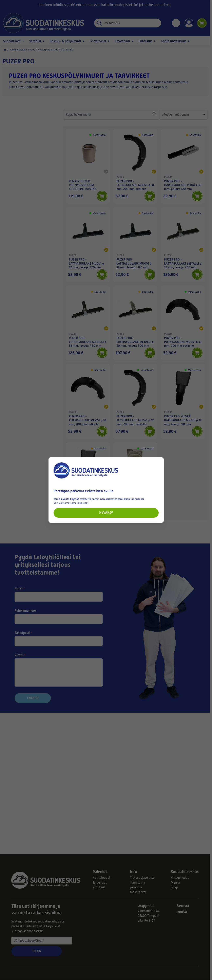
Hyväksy (106, 513)
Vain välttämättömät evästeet (71, 503)
